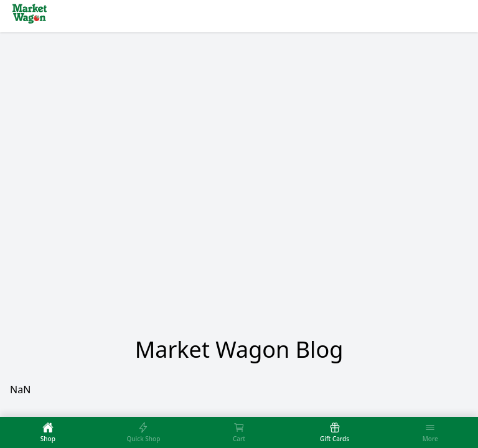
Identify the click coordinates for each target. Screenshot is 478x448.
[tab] (48, 432)
